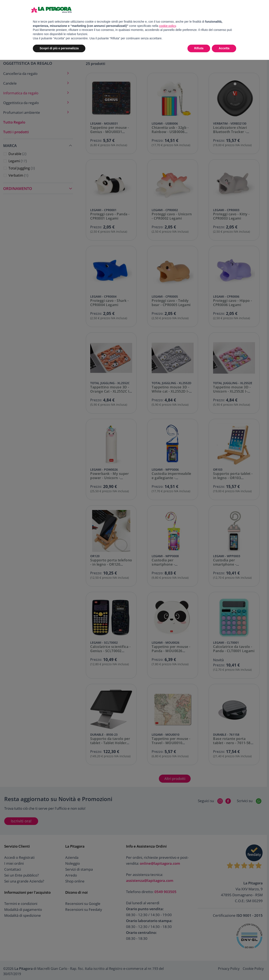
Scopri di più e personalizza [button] (59, 48)
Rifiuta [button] (199, 48)
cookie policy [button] (167, 26)
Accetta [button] (224, 48)
